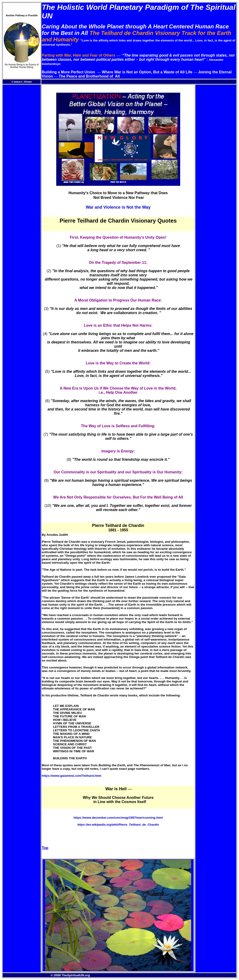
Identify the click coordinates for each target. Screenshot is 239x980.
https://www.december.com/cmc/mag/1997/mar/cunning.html (118, 818)
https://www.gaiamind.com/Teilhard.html (72, 776)
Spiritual (221, 7)
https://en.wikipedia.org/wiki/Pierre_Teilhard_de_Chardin (118, 825)
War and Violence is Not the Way (118, 207)
